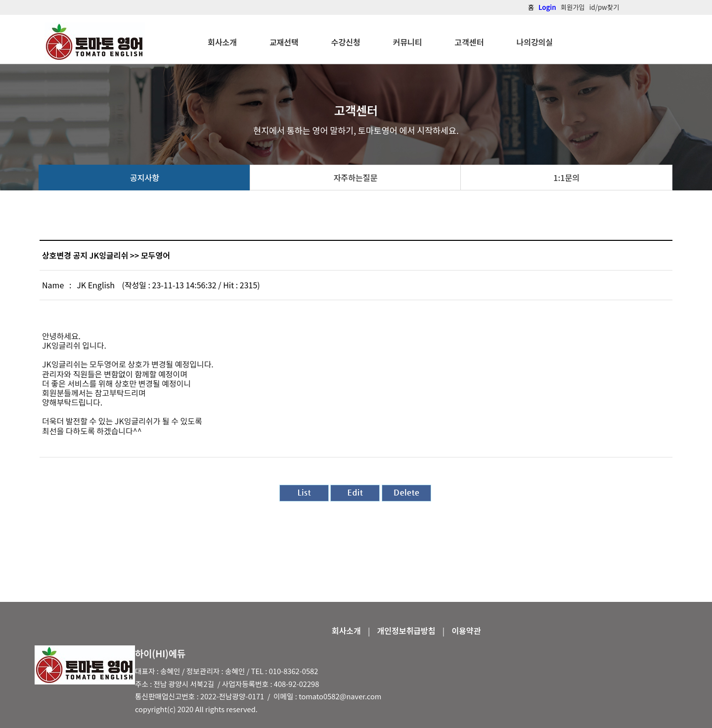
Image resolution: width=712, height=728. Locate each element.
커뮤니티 (408, 42)
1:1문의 (566, 178)
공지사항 (145, 178)
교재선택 (284, 42)
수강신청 (346, 42)
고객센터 (469, 42)
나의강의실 (534, 42)
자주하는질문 (355, 178)
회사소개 (222, 42)
